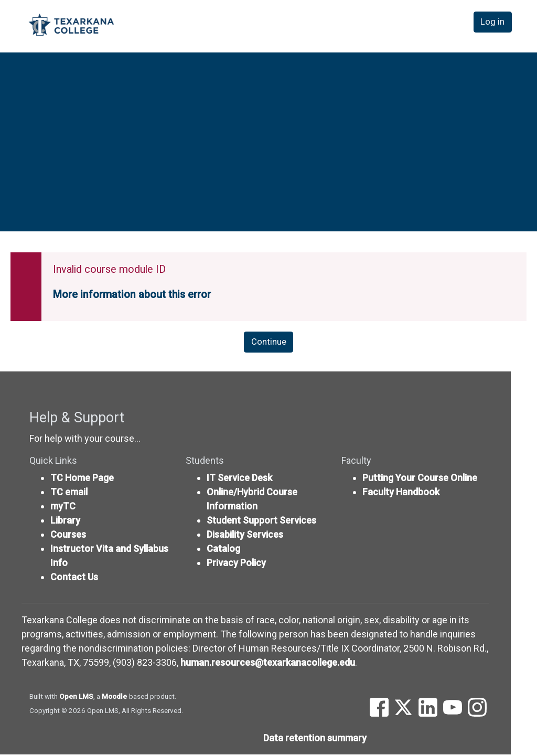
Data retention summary (315, 739)
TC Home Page (82, 479)
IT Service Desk (239, 479)
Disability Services (245, 536)
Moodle (114, 698)
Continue (268, 343)
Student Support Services (261, 522)
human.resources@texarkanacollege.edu (268, 664)
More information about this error (132, 295)
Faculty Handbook (401, 493)
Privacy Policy (236, 564)
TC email (69, 493)
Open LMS (76, 698)
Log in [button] (494, 25)
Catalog (223, 550)
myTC (63, 508)
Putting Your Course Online (420, 479)
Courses (68, 536)
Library (65, 522)
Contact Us (74, 578)
